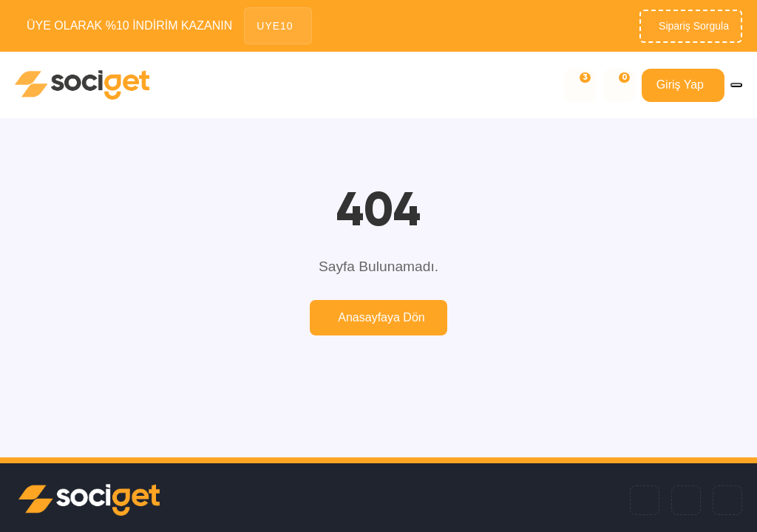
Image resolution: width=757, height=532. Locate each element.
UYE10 (275, 26)
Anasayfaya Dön (381, 317)
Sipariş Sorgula (694, 26)
